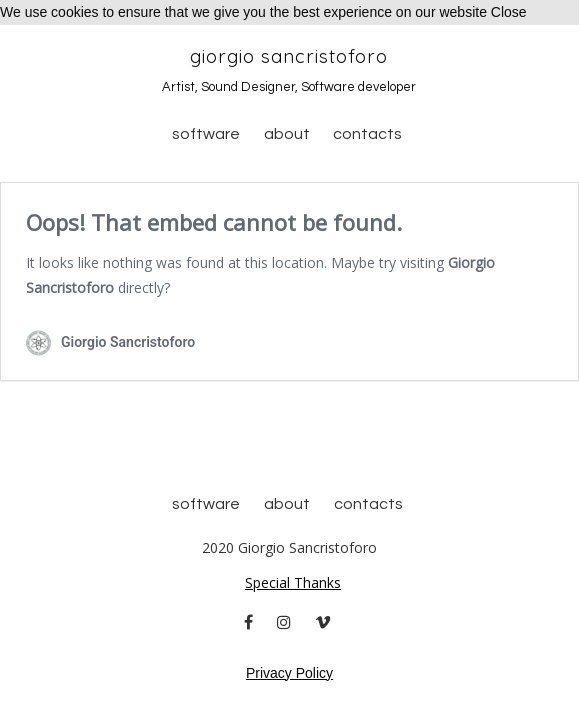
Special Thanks (293, 582)
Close (509, 12)
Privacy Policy (289, 673)
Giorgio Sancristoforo (289, 56)
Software (206, 134)
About (287, 134)
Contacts (367, 134)
